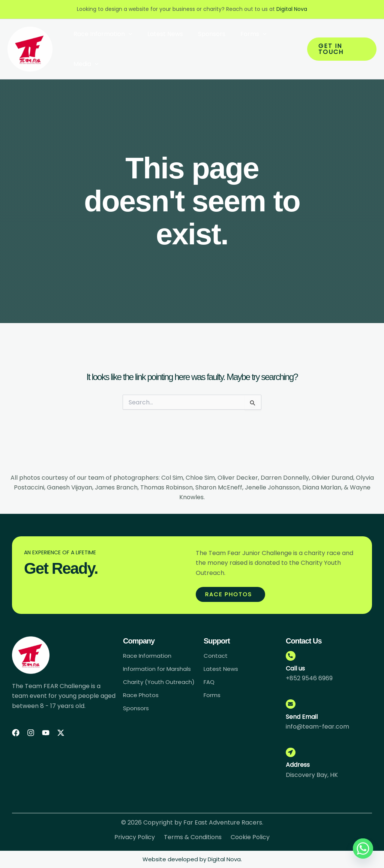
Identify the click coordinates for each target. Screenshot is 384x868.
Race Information (101, 34)
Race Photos (142, 701)
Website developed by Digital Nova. (192, 859)
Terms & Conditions (193, 840)
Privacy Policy (135, 840)
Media (85, 64)
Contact (216, 655)
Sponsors (204, 34)
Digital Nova (292, 9)
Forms (243, 34)
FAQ (210, 682)
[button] (127, 34)
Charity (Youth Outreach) (144, 685)
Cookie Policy (250, 840)
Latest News (161, 34)
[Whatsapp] (363, 849)
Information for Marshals (160, 668)
